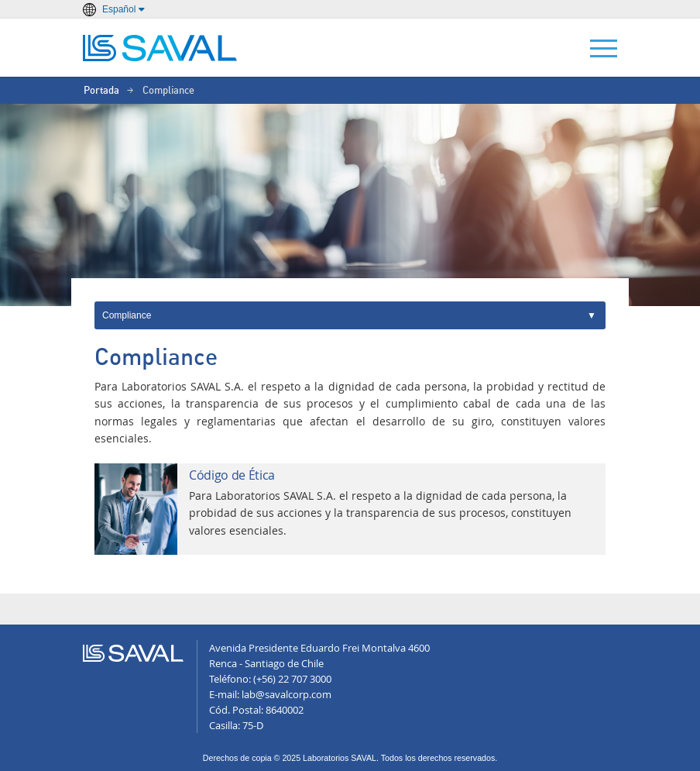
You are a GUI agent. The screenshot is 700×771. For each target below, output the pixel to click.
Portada (101, 91)
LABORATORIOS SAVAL (160, 48)
